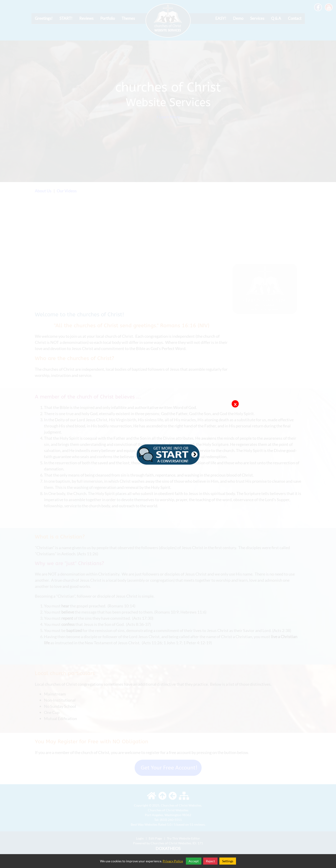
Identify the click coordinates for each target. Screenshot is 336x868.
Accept (194, 861)
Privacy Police (173, 861)
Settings (228, 861)
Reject (210, 861)
